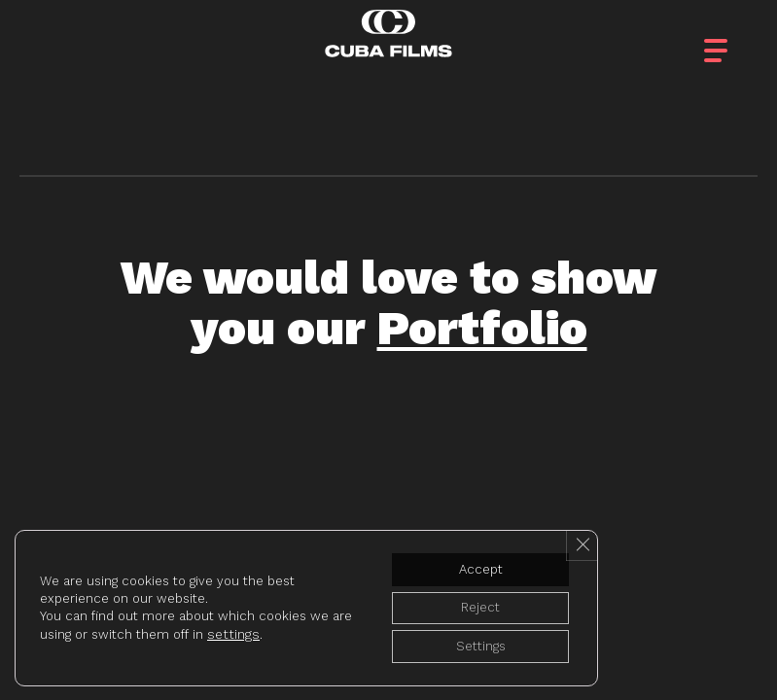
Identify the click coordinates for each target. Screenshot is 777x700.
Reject (473, 604)
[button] (733, 38)
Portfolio (482, 328)
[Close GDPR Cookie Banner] (581, 539)
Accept (473, 563)
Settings (473, 645)
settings (254, 630)
